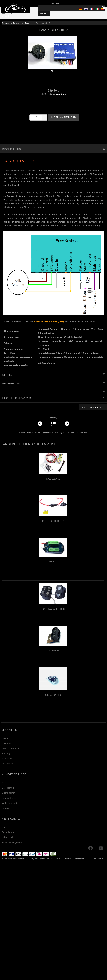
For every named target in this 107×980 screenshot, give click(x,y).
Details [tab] (53, 374)
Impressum (7, 763)
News (58, 859)
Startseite (6, 23)
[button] (44, 116)
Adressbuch (8, 837)
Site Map (67, 859)
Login (5, 827)
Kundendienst (9, 798)
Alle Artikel (7, 758)
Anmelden (53, 3)
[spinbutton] (38, 118)
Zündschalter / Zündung (23, 23)
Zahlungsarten (9, 753)
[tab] (53, 391)
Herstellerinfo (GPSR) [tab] (53, 398)
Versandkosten (61, 94)
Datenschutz (8, 788)
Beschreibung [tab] (53, 149)
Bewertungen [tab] (53, 383)
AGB (4, 782)
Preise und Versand (12, 748)
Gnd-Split (53, 650)
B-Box (53, 561)
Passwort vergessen (12, 842)
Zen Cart (50, 859)
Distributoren (9, 793)
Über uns (6, 743)
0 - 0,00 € (6, 16)
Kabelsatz (53, 479)
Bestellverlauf (9, 832)
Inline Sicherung (53, 521)
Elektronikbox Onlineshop (19, 859)
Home (5, 738)
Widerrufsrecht (9, 803)
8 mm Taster (53, 695)
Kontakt (6, 808)
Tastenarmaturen (53, 609)
